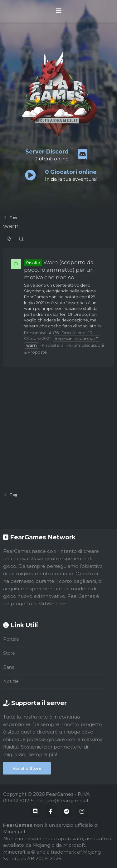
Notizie (11, 681)
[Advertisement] (58, 427)
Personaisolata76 (41, 333)
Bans (9, 667)
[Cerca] (21, 239)
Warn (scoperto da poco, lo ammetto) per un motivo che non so (59, 270)
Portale (11, 639)
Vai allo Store (27, 768)
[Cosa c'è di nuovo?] (9, 239)
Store (9, 653)
